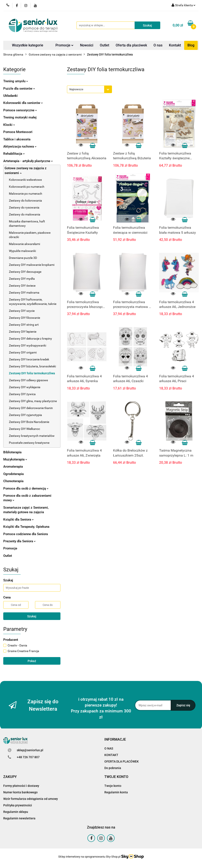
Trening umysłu (16, 81)
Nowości (87, 45)
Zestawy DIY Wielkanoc (24, 429)
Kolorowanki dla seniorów (23, 103)
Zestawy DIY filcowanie (24, 318)
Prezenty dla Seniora (19, 541)
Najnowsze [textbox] (76, 89)
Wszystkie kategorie (28, 45)
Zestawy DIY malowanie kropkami (32, 265)
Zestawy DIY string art (24, 325)
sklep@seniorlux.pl (30, 750)
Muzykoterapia (15, 459)
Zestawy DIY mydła (22, 279)
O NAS (109, 748)
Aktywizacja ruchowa (20, 146)
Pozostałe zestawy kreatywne (29, 443)
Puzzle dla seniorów (19, 89)
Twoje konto (113, 786)
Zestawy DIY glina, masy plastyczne (33, 401)
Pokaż (32, 661)
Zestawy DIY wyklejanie (25, 387)
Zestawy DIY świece (22, 286)
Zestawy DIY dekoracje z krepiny (30, 339)
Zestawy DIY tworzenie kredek (29, 359)
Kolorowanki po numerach (27, 187)
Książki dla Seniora (18, 519)
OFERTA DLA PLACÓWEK (122, 761)
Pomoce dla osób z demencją (26, 488)
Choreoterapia (13, 481)
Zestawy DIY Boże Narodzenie (29, 422)
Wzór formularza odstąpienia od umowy (31, 799)
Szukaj (32, 616)
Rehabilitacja (14, 154)
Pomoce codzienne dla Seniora (26, 534)
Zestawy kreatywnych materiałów (32, 436)
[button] (115, 740)
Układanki (10, 96)
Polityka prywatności (18, 805)
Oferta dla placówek (131, 45)
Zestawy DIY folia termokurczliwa (32, 373)
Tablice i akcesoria (17, 139)
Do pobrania (113, 768)
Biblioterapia (12, 452)
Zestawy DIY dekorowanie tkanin (31, 408)
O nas (158, 45)
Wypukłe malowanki (22, 251)
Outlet (104, 45)
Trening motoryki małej (20, 117)
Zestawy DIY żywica (22, 394)
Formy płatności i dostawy (21, 786)
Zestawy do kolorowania (25, 201)
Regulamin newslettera (19, 818)
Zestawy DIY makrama (24, 293)
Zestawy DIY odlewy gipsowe (28, 380)
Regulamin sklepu (16, 812)
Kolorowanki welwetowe (25, 180)
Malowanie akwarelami (24, 244)
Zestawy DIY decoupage (25, 272)
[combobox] (89, 89)
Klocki (9, 125)
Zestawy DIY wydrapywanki (28, 345)
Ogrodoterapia (13, 474)
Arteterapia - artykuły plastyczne (28, 161)
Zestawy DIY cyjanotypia (25, 415)
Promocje (64, 45)
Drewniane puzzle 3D (23, 258)
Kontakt (175, 45)
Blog (191, 45)
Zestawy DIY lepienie (23, 332)
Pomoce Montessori (18, 132)
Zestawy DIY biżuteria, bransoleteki (32, 366)
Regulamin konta (116, 792)
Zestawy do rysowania (24, 207)
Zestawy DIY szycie (22, 311)
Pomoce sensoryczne (20, 110)
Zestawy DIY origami (23, 352)
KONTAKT (111, 755)
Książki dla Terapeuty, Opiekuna (26, 527)
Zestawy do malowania (25, 214)
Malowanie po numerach (26, 194)
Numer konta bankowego (20, 792)
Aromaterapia (13, 467)
